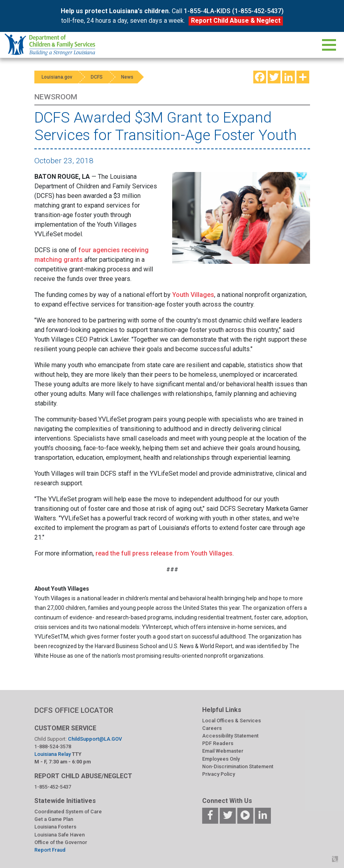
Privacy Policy (219, 774)
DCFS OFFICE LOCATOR (74, 710)
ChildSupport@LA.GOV (95, 739)
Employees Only (221, 759)
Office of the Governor (61, 842)
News (131, 77)
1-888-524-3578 (53, 746)
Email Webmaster (223, 751)
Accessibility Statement (230, 736)
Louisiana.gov (58, 77)
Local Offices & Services (232, 721)
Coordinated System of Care (68, 812)
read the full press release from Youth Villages (164, 553)
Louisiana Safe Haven (60, 835)
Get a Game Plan (54, 819)
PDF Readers (218, 743)
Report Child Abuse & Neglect (236, 21)
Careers (212, 728)
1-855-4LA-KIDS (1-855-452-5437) (234, 11)
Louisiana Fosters (55, 827)
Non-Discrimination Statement (238, 766)
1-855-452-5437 (53, 787)
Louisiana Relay (53, 754)
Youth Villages (193, 295)
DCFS (99, 77)
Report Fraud (50, 850)
